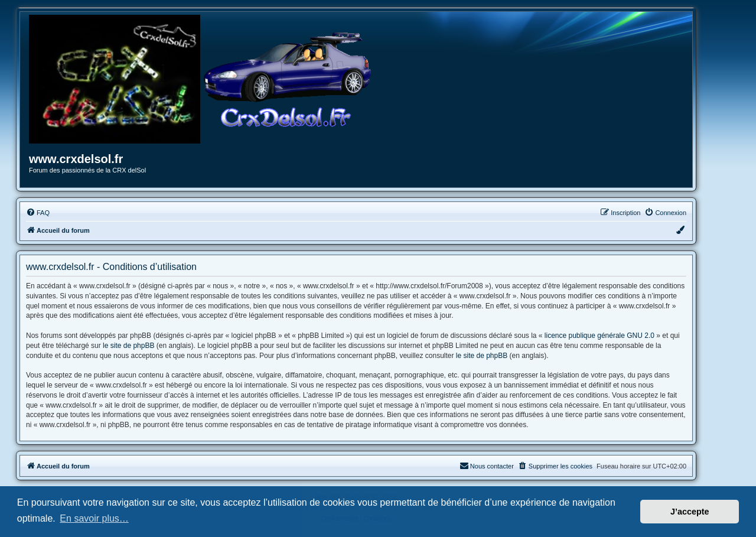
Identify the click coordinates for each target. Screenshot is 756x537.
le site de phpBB (128, 346)
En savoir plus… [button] (94, 518)
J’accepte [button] (690, 512)
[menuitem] (38, 213)
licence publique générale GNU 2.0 (599, 336)
